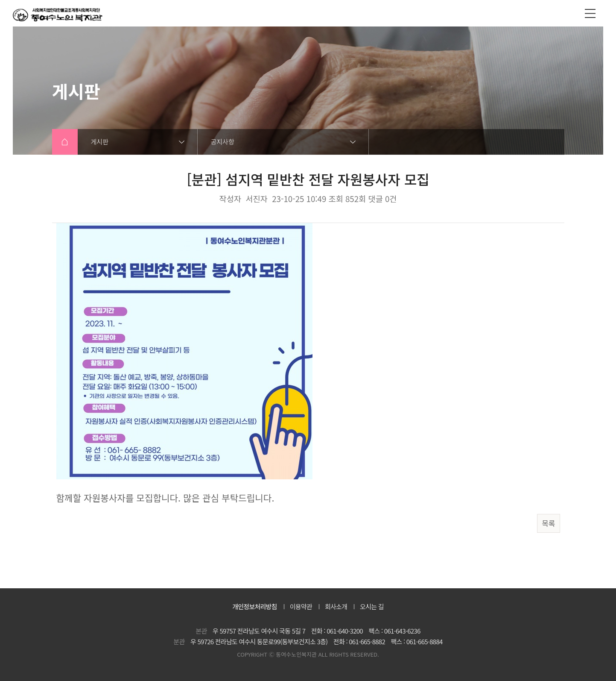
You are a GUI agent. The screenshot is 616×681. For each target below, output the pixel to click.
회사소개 (336, 606)
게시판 (100, 142)
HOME (65, 142)
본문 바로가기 (0, 0)
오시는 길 (372, 606)
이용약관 (301, 606)
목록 (548, 523)
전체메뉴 (590, 13)
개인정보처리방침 (254, 606)
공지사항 (223, 142)
